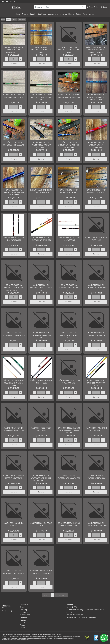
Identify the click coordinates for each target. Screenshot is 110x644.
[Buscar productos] (60, 7)
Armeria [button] (25, 14)
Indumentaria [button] (53, 14)
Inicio (18, 14)
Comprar (14, 64)
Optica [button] (78, 14)
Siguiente (63, 595)
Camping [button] (33, 14)
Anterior (47, 595)
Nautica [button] (71, 14)
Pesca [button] (85, 14)
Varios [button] (91, 14)
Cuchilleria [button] (42, 14)
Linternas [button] (63, 14)
